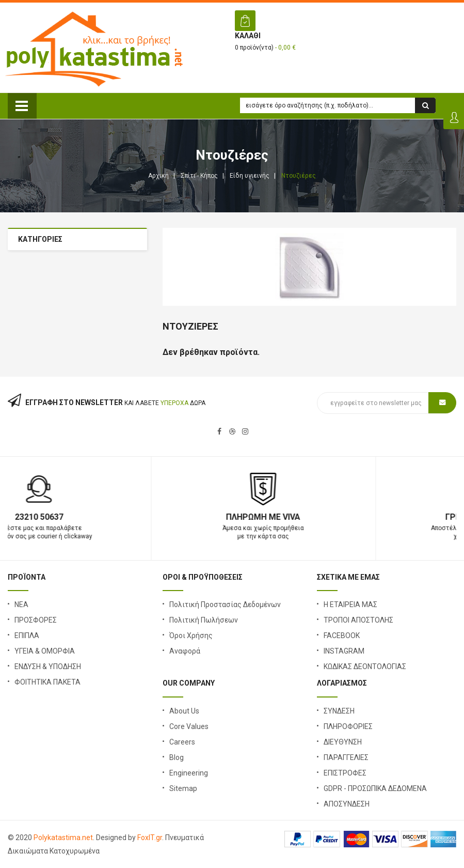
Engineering (189, 773)
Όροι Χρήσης (191, 636)
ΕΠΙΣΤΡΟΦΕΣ (345, 773)
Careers (182, 742)
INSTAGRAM (344, 651)
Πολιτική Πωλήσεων (204, 620)
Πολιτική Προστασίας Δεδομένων (225, 605)
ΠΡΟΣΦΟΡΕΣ (36, 620)
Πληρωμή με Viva (344, 517)
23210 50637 (120, 517)
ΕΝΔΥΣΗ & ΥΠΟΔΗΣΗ (48, 667)
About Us (184, 711)
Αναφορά (185, 651)
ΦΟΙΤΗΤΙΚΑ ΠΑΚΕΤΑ (47, 682)
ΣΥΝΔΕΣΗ (339, 711)
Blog (177, 757)
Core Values (189, 726)
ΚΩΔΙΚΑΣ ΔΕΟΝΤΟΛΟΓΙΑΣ (365, 667)
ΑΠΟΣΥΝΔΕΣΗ (347, 804)
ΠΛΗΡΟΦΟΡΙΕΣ (348, 726)
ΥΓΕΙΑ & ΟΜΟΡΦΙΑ (45, 651)
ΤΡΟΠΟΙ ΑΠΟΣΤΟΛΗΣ (358, 620)
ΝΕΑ (21, 605)
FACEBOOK (342, 636)
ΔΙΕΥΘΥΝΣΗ (343, 742)
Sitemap (183, 788)
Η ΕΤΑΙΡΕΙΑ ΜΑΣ (350, 605)
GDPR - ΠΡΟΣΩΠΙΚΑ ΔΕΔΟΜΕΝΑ (375, 788)
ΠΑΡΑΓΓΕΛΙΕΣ (346, 757)
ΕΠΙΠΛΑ (27, 636)
